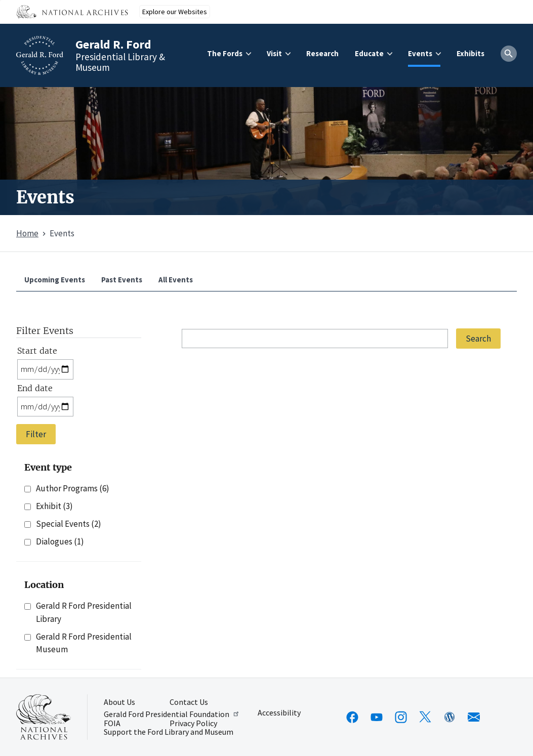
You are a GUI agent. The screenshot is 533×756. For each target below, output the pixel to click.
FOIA (112, 724)
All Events (176, 280)
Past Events (122, 280)
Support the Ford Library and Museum (169, 732)
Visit (274, 53)
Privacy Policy (193, 724)
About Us (119, 702)
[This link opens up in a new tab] (44, 717)
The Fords (225, 53)
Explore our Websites (175, 12)
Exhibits (470, 53)
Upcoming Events (55, 280)
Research (322, 53)
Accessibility (279, 713)
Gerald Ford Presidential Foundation (172, 714)
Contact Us (189, 702)
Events (420, 53)
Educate (369, 53)
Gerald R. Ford (113, 44)
